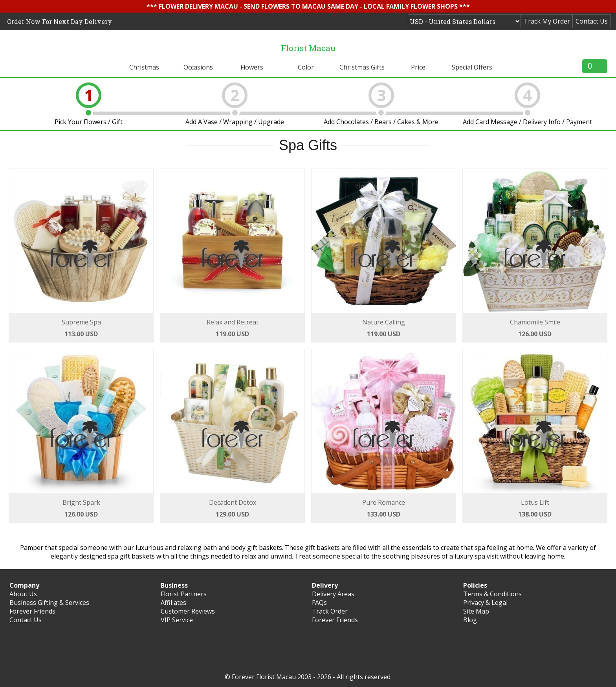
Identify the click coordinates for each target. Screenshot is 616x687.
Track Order (330, 611)
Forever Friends (32, 611)
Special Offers (472, 67)
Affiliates (173, 603)
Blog (470, 620)
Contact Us (592, 21)
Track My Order (547, 21)
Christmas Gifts (362, 67)
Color (306, 67)
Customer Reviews (188, 611)
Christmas (144, 67)
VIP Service (177, 620)
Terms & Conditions (492, 594)
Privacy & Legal (485, 603)
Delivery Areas (333, 594)
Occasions (198, 67)
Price (418, 67)
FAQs (319, 603)
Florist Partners (184, 594)
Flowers (252, 67)
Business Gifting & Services (49, 603)
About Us (23, 594)
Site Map (476, 611)
